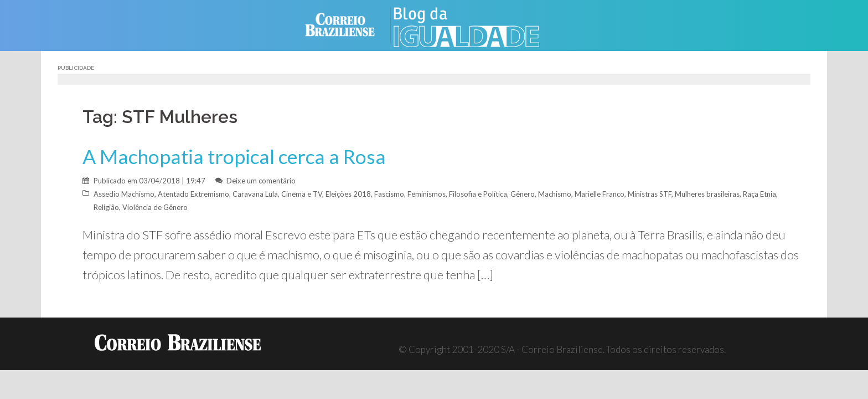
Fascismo (389, 194)
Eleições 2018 (348, 194)
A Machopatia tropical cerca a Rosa (234, 157)
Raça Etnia (759, 194)
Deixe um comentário (261, 181)
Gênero (523, 194)
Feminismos (427, 194)
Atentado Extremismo (193, 194)
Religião (106, 207)
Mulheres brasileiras (707, 194)
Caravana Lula (255, 194)
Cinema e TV (302, 194)
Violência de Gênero (155, 207)
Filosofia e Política (478, 194)
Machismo (555, 194)
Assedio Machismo (124, 194)
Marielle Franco (600, 194)
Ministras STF (650, 194)
